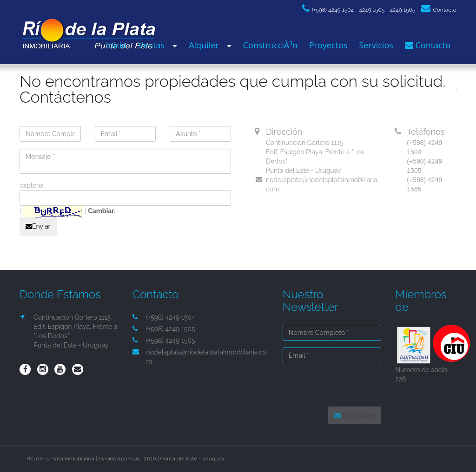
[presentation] (343, 386)
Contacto (439, 10)
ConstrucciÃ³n (270, 45)
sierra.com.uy (123, 459)
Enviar (38, 226)
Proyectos (328, 45)
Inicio (116, 45)
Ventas (151, 45)
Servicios (376, 45)
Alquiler (204, 45)
